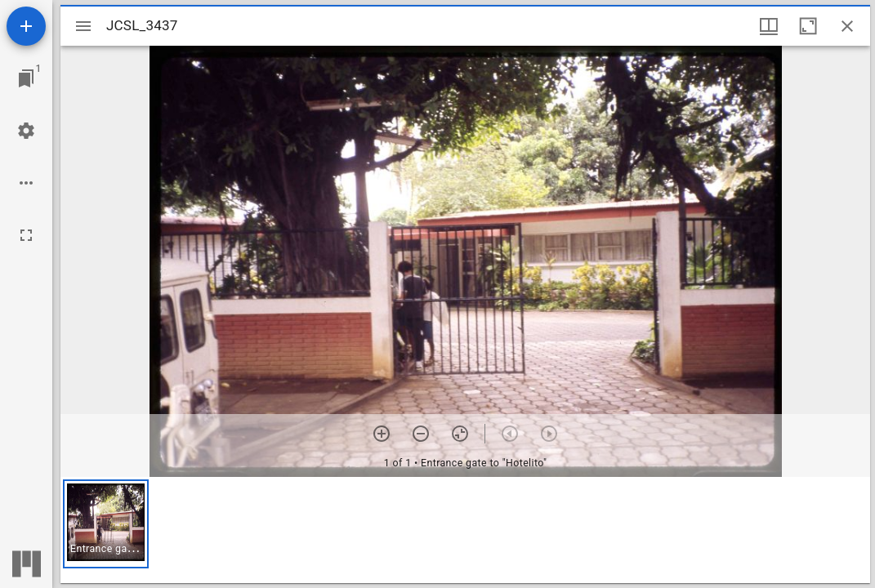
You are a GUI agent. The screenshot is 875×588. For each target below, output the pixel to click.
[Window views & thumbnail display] (769, 26)
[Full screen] (26, 235)
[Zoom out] (421, 434)
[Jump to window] (26, 78)
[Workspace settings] (26, 131)
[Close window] (847, 26)
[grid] (465, 530)
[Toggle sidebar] (83, 26)
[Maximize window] (808, 26)
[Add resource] (26, 26)
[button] (106, 524)
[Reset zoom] (460, 434)
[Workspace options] (26, 183)
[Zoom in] (382, 434)
